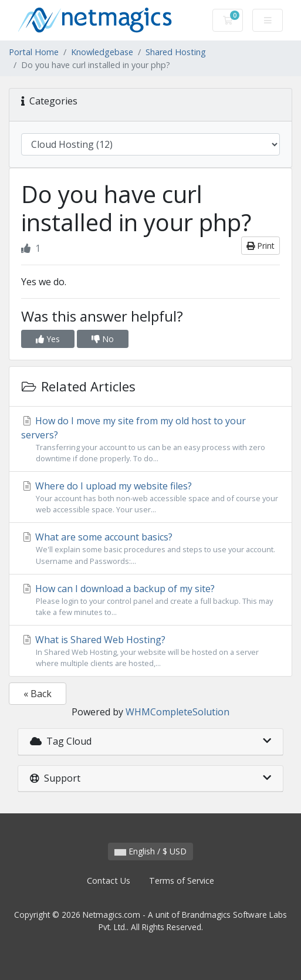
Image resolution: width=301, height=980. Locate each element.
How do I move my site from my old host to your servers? (150, 439)
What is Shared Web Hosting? (150, 651)
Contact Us (109, 881)
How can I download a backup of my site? (150, 600)
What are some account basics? (150, 548)
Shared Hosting (176, 52)
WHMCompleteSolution (177, 712)
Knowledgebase (102, 52)
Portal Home (34, 52)
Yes (48, 339)
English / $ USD (150, 851)
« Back (38, 694)
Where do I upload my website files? (150, 497)
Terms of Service (182, 881)
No (103, 339)
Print (261, 246)
